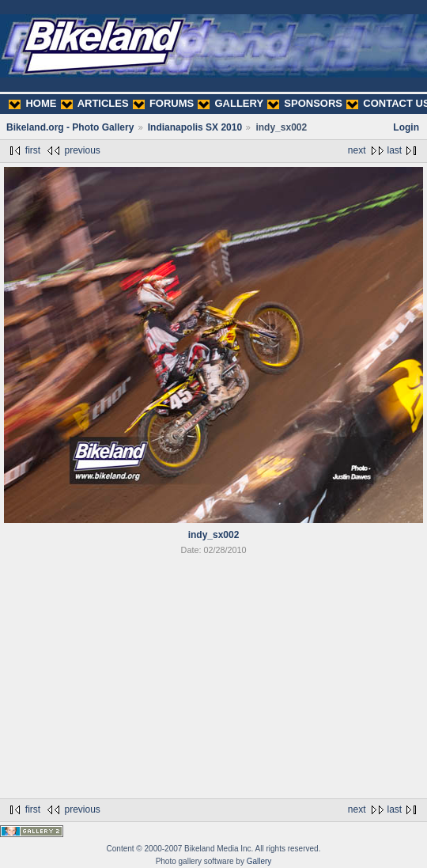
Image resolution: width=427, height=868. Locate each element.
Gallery (259, 861)
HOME (32, 103)
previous (82, 150)
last (395, 150)
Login (406, 127)
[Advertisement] (213, 680)
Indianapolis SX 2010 (195, 127)
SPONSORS (305, 103)
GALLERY (231, 103)
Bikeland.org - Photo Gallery (70, 127)
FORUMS (163, 103)
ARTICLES (95, 103)
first (33, 150)
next (357, 150)
